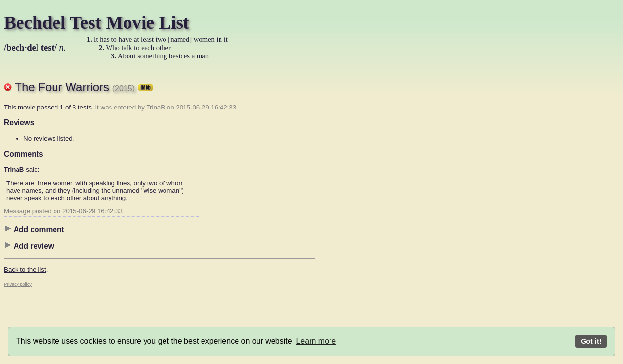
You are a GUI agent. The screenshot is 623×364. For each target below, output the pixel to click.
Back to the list (25, 269)
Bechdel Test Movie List (97, 23)
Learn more (316, 341)
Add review (29, 246)
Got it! (591, 341)
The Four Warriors (84, 87)
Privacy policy (18, 284)
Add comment (34, 229)
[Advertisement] (354, 217)
